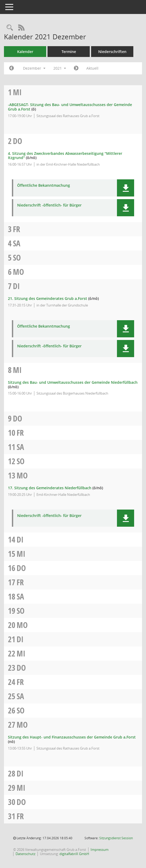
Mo (18, 272)
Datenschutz (25, 854)
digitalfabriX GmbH (74, 854)
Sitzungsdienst (116, 838)
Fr (17, 229)
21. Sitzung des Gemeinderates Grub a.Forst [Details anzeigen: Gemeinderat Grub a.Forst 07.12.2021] (48, 298)
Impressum (100, 850)
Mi (17, 92)
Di (16, 286)
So (17, 258)
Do (18, 141)
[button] (126, 188)
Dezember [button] (34, 68)
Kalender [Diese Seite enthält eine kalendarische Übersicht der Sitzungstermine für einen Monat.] (25, 52)
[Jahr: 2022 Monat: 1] (76, 68)
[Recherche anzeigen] (10, 28)
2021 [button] (60, 68)
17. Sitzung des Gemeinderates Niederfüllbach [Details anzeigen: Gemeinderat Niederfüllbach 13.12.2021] (50, 488)
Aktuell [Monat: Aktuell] (92, 68)
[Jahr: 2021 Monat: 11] (11, 68)
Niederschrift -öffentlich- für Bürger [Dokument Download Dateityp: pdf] (49, 205)
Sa (17, 243)
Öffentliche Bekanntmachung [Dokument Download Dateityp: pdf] (44, 186)
